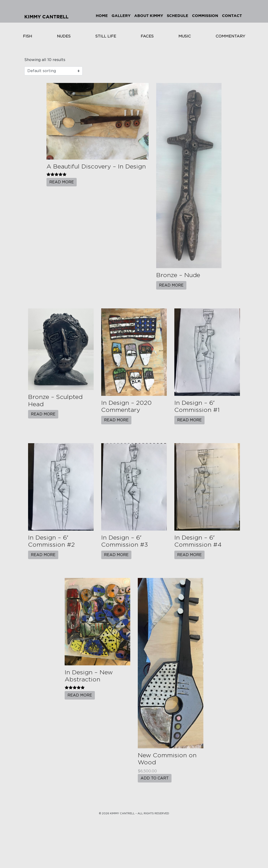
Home (102, 16)
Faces (147, 36)
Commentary (230, 36)
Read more (62, 182)
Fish (27, 36)
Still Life (106, 36)
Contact (232, 16)
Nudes (64, 36)
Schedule (178, 16)
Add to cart (155, 778)
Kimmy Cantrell (46, 17)
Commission (205, 16)
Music (185, 36)
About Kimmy (149, 16)
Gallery (121, 16)
